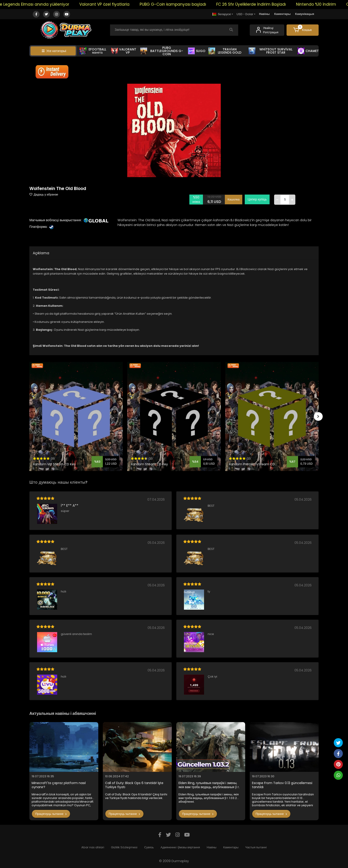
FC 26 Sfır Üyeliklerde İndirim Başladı (261, 4)
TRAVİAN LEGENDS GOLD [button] (225, 51)
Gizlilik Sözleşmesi (124, 847)
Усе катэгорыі (54, 51)
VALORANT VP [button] (124, 51)
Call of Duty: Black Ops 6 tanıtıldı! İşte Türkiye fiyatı (134, 785)
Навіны (264, 14)
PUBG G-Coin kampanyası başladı (183, 4)
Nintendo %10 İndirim (326, 4)
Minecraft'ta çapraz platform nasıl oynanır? (59, 785)
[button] (303, 30)
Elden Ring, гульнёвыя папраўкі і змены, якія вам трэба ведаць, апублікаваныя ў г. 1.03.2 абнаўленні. (209, 785)
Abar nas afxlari (93, 847)
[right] (319, 416)
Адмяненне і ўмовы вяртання (180, 847)
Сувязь (149, 847)
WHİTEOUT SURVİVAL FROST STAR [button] (270, 51)
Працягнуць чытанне (51, 814)
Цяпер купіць (257, 199)
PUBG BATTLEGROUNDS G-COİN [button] (162, 51)
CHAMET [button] (308, 51)
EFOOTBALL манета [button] (93, 51)
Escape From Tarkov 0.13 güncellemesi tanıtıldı (282, 785)
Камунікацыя (305, 14)
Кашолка (234, 199)
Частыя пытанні (256, 847)
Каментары (282, 14)
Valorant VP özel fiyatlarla (114, 4)
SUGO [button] (197, 51)
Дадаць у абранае (44, 194)
